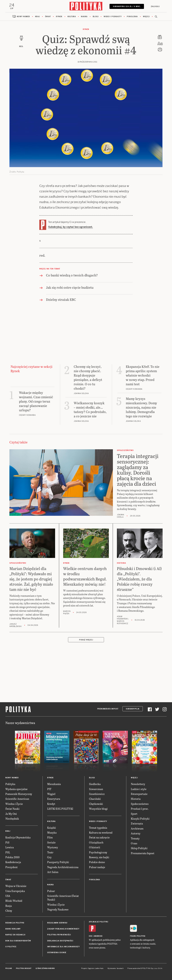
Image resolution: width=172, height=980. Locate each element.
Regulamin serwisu (57, 923)
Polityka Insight (24, 969)
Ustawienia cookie (57, 953)
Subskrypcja (133, 709)
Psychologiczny (98, 852)
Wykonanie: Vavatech (116, 969)
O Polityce (11, 947)
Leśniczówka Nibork (45, 969)
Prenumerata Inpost (108, 709)
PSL (8, 852)
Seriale (51, 843)
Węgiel (51, 794)
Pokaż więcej (86, 640)
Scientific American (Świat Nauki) (63, 898)
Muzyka (52, 833)
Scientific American (17, 799)
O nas (134, 843)
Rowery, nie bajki (99, 857)
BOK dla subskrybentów (18, 941)
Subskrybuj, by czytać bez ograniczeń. (71, 227)
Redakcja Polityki (15, 923)
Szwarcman (96, 789)
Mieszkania (54, 784)
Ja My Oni (11, 814)
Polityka (10, 784)
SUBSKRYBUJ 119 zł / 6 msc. (127, 6)
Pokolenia (132, 17)
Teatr (50, 852)
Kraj (37, 17)
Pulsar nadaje (97, 867)
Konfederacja (13, 862)
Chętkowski (96, 804)
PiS (7, 843)
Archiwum (137, 829)
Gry (49, 857)
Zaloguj (155, 6)
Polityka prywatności (59, 935)
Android (98, 936)
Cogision (91, 969)
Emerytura (54, 799)
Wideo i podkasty (113, 17)
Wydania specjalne (16, 789)
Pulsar (51, 891)
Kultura (72, 17)
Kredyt (51, 804)
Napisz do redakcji (15, 935)
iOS (91, 936)
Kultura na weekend (101, 833)
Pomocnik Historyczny (19, 794)
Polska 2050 (12, 857)
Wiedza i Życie (14, 804)
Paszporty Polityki (58, 862)
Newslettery (138, 784)
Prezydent (12, 867)
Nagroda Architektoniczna (63, 867)
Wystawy (53, 847)
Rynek (59, 17)
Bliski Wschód (14, 901)
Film (50, 838)
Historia (136, 799)
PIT (49, 789)
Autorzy (136, 833)
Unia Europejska (15, 891)
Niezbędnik (12, 819)
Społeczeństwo (140, 804)
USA (8, 896)
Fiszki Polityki (138, 936)
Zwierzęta (137, 824)
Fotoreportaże (139, 794)
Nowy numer (23, 17)
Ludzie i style (139, 789)
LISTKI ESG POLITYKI (60, 809)
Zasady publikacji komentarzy (63, 929)
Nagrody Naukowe (58, 910)
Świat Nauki (12, 809)
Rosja (9, 906)
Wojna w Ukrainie (16, 886)
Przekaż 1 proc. (140, 809)
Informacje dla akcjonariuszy (63, 947)
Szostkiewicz (97, 794)
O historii (95, 847)
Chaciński (95, 799)
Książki (52, 828)
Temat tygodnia (98, 828)
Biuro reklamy (13, 929)
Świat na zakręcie (99, 838)
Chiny (9, 911)
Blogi (96, 17)
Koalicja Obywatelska (18, 838)
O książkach (96, 843)
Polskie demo (97, 862)
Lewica (10, 847)
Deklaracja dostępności (60, 941)
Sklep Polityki (139, 848)
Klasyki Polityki (140, 819)
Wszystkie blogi (98, 809)
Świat (48, 17)
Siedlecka (95, 784)
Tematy (135, 839)
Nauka (84, 17)
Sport (134, 814)
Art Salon (53, 872)
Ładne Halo (99, 969)
